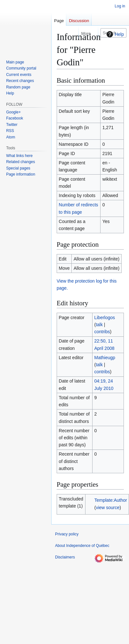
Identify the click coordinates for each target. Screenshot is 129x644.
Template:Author (111, 500)
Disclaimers (65, 557)
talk (99, 325)
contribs (102, 332)
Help (114, 34)
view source (108, 508)
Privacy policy (67, 534)
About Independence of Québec (82, 546)
